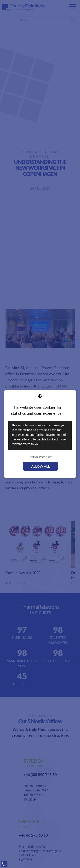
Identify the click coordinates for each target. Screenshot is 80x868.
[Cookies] (4, 864)
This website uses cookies (34, 407)
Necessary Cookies (40, 457)
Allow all (40, 466)
